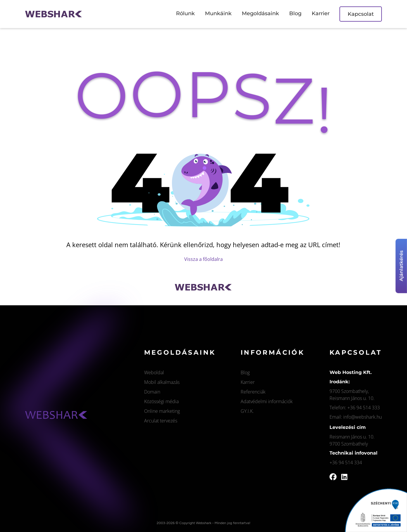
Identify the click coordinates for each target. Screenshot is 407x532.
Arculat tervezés (161, 421)
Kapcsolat (361, 14)
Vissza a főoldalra (203, 259)
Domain (152, 392)
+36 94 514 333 (364, 408)
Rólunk (185, 13)
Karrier (321, 13)
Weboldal (154, 372)
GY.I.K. (247, 411)
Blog (295, 13)
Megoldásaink (260, 13)
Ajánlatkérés (401, 266)
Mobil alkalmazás (162, 382)
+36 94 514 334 (346, 462)
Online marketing (162, 411)
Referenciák (253, 392)
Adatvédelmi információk (267, 401)
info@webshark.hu (363, 417)
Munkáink (218, 13)
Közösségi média (161, 401)
